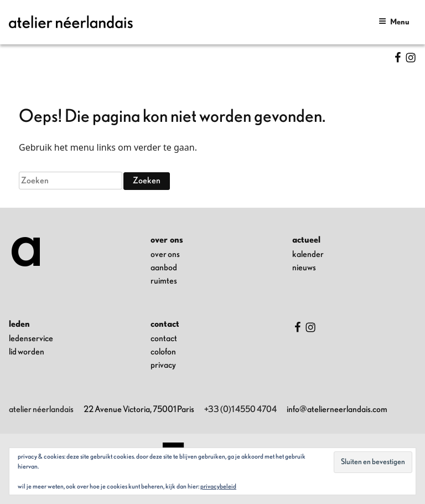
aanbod (164, 268)
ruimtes (164, 281)
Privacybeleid (218, 486)
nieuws (304, 268)
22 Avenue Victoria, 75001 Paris (139, 409)
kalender (308, 254)
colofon (163, 352)
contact (164, 338)
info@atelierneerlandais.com (337, 409)
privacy (163, 365)
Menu (394, 21)
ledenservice (31, 338)
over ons (165, 254)
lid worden (27, 352)
